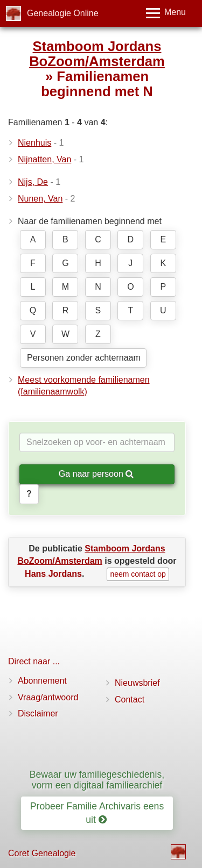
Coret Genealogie (42, 853)
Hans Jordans (53, 573)
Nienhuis (34, 143)
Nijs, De (33, 182)
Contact (130, 700)
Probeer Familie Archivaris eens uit (97, 813)
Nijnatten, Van (44, 159)
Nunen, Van (40, 199)
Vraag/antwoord (48, 697)
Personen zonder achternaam (84, 358)
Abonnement (42, 681)
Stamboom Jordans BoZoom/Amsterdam (97, 54)
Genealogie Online (63, 13)
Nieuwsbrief (137, 683)
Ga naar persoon (96, 474)
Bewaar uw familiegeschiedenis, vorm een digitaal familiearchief (97, 780)
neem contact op (138, 574)
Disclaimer (38, 713)
